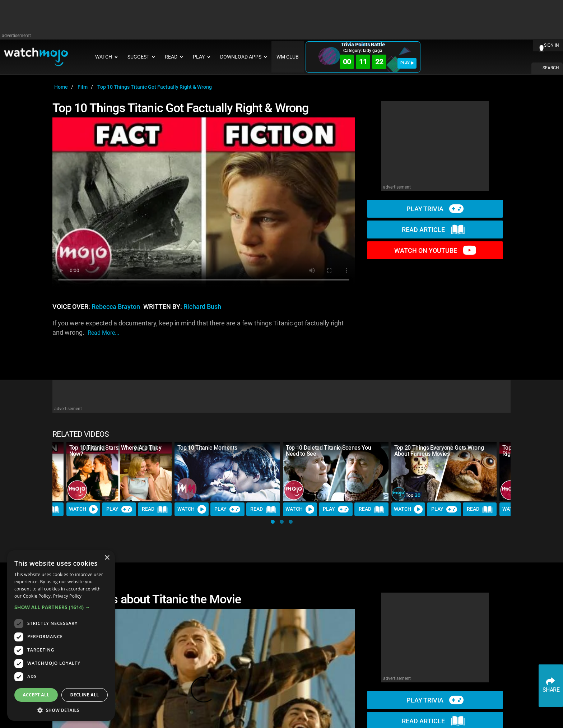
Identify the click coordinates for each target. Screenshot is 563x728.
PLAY (407, 63)
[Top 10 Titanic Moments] (227, 471)
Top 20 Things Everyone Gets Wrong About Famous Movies (439, 451)
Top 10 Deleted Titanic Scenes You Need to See (328, 451)
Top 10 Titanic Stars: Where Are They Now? (115, 451)
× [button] (107, 558)
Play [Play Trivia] (119, 509)
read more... (103, 333)
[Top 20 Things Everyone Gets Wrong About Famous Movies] (444, 471)
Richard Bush (202, 307)
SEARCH (551, 68)
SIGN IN (552, 45)
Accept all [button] (36, 695)
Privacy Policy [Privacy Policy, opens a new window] (67, 596)
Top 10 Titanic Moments (207, 448)
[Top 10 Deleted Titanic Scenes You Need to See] (336, 471)
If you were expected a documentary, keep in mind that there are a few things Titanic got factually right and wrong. (198, 328)
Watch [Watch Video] (83, 509)
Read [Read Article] (155, 509)
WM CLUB (288, 57)
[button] (273, 522)
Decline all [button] (85, 695)
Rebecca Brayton (116, 307)
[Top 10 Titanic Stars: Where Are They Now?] (119, 471)
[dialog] (61, 636)
